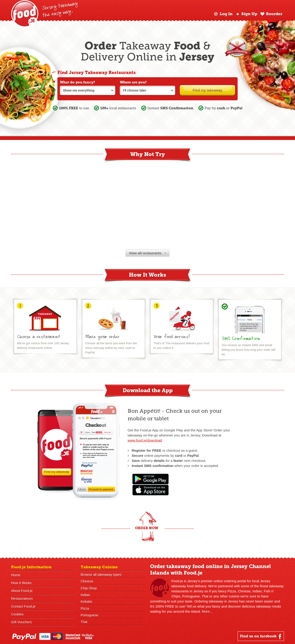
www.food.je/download (145, 440)
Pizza (85, 608)
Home (16, 575)
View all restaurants (148, 253)
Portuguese (90, 615)
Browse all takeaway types (101, 574)
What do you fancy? (78, 82)
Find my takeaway (208, 90)
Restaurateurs (22, 598)
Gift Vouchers (21, 622)
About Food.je (22, 591)
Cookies (17, 614)
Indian (85, 595)
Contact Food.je (23, 606)
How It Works (21, 583)
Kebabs (87, 601)
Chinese (87, 581)
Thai (84, 621)
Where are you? (133, 82)
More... (207, 611)
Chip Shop (89, 588)
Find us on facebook (261, 636)
